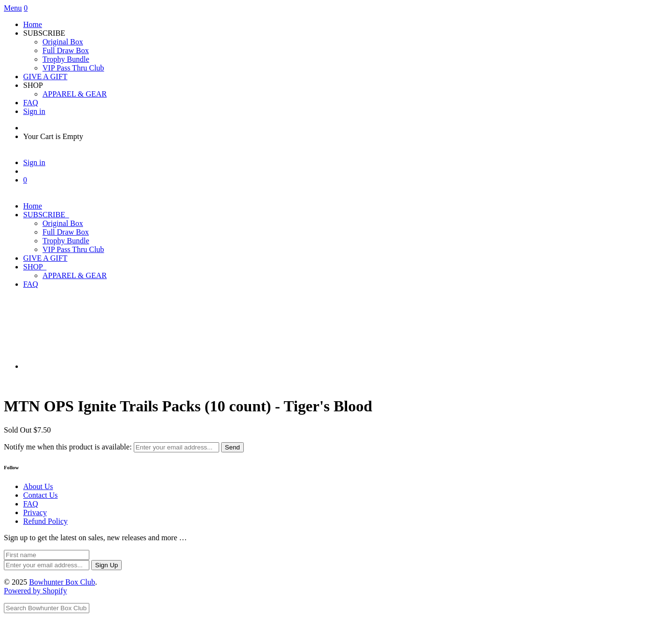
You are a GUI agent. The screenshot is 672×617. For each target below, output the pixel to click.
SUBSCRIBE (46, 215)
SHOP (35, 267)
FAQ (31, 103)
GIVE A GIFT (45, 77)
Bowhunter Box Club (62, 582)
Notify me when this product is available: (68, 447)
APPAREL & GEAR (75, 94)
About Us (38, 486)
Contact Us (41, 495)
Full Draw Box (66, 50)
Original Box (63, 42)
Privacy (35, 512)
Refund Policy (45, 521)
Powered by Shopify (35, 591)
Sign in (34, 111)
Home (33, 24)
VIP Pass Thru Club (73, 68)
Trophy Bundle (66, 59)
